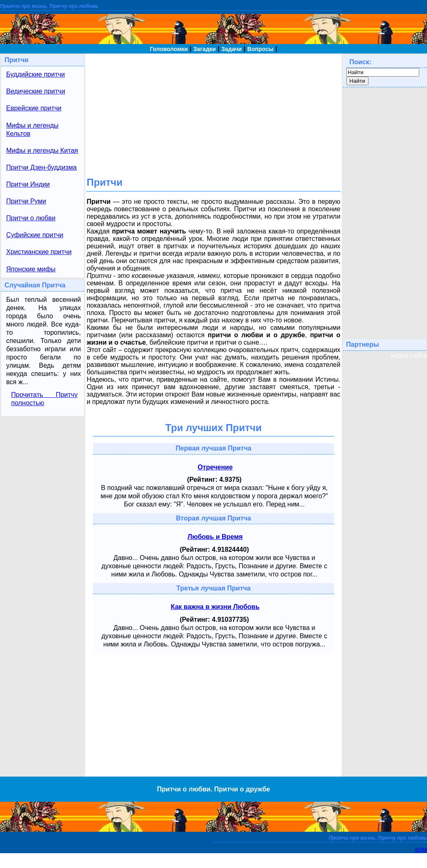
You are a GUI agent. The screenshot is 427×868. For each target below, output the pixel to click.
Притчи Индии (28, 184)
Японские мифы (31, 269)
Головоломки (169, 49)
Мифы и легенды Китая (42, 150)
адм (421, 849)
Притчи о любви (31, 218)
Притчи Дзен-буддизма (41, 167)
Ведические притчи (36, 91)
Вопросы (261, 49)
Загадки (204, 49)
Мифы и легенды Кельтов (32, 129)
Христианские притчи (39, 252)
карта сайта (409, 356)
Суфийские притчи (35, 235)
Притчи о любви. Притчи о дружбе (213, 789)
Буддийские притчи (36, 74)
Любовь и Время (215, 537)
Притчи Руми (26, 201)
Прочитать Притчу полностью (44, 399)
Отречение (215, 467)
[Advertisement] (213, 111)
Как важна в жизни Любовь (215, 607)
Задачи (232, 49)
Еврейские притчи (34, 108)
